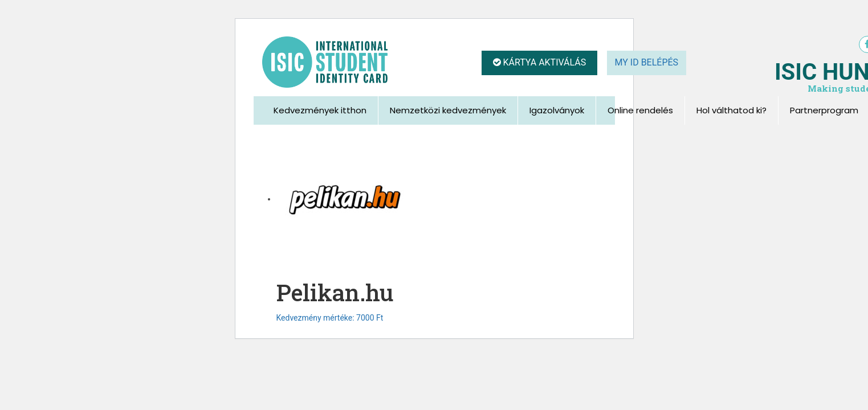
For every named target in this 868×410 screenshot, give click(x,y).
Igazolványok (557, 110)
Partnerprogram (824, 110)
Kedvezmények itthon (320, 110)
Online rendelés (640, 110)
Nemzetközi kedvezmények (448, 110)
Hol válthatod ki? (732, 110)
